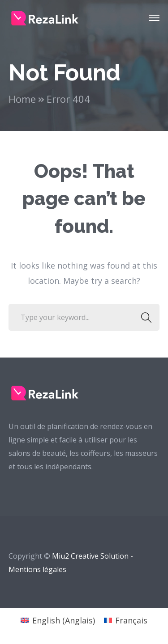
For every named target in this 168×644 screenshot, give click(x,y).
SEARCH (144, 317)
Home (22, 99)
